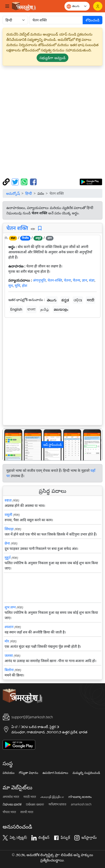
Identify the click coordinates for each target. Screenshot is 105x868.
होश (25, 286)
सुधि (17, 286)
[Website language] (77, 6)
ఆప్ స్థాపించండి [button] (53, 445)
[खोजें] (56, 20)
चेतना (68, 280)
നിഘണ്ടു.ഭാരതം (80, 797)
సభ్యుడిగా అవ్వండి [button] (52, 58)
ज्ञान (85, 280)
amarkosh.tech (81, 804)
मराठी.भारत (30, 797)
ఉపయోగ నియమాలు (55, 773)
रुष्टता (8, 500)
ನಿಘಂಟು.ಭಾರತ (12, 804)
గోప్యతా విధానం (28, 773)
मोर (7, 641)
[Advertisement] (52, 122)
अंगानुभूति (39, 280)
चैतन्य (76, 280)
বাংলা (31, 309)
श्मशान (9, 627)
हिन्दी (28, 193)
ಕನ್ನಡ (65, 300)
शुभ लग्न (10, 607)
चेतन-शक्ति (55, 280)
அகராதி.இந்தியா (52, 797)
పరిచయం (9, 773)
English (16, 309)
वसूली (8, 515)
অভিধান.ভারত (57, 804)
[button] (10, 445)
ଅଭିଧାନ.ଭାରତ (35, 804)
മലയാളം (61, 309)
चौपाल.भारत (9, 812)
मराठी (91, 300)
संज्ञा (92, 280)
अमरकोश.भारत (11, 797)
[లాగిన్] (98, 6)
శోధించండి (93, 20)
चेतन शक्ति (17, 228)
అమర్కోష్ (13, 193)
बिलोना (9, 670)
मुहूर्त (8, 558)
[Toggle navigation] (7, 6)
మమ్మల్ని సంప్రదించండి (86, 773)
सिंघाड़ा (9, 529)
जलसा (9, 655)
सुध (11, 286)
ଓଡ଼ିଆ (78, 300)
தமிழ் (45, 309)
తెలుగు (52, 300)
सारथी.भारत (27, 812)
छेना (7, 543)
